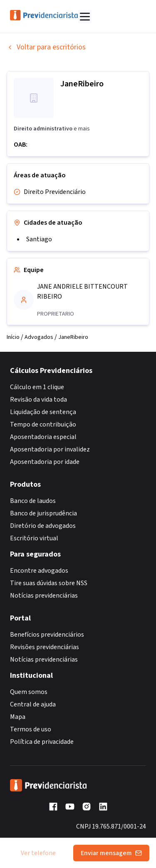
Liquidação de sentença (43, 412)
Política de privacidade (42, 742)
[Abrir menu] (85, 17)
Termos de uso (31, 729)
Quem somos (29, 692)
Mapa (18, 717)
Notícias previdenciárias (44, 596)
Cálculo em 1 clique (37, 387)
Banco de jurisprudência (43, 513)
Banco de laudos (33, 501)
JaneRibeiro (73, 337)
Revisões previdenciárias (45, 647)
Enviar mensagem (111, 853)
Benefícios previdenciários (47, 635)
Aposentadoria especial (43, 437)
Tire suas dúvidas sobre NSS (49, 583)
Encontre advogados (39, 571)
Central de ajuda (33, 704)
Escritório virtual (34, 538)
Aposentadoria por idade (45, 462)
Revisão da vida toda (38, 400)
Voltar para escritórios (46, 47)
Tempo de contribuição (43, 424)
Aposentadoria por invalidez (50, 449)
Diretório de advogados (43, 526)
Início (13, 337)
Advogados (39, 337)
